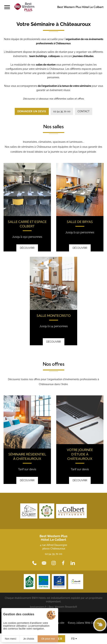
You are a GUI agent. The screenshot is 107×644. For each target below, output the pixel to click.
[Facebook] (63, 563)
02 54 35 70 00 (54, 554)
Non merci (10, 639)
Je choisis (29, 639)
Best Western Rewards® (63, 607)
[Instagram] (54, 563)
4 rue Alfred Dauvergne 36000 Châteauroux (53, 547)
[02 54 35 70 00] (34, 563)
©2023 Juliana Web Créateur (84, 623)
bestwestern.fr (38, 607)
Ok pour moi (48, 639)
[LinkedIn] (73, 563)
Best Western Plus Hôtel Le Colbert (80, 7)
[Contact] (44, 563)
